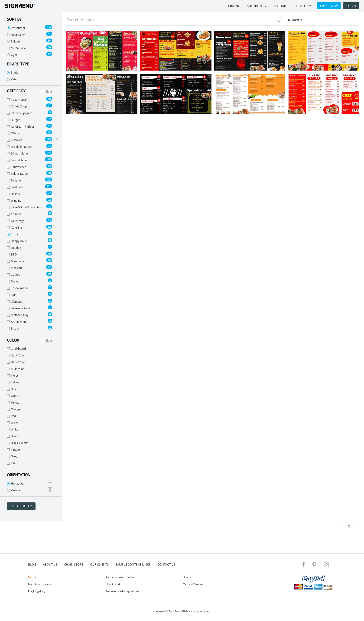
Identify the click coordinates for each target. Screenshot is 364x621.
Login (351, 6)
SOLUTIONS (257, 6)
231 (49, 186)
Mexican (30, 267)
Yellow (13, 402)
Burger (30, 119)
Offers (30, 133)
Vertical (30, 490)
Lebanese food (30, 308)
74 (49, 132)
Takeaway (30, 220)
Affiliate (280, 6)
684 (49, 27)
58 (49, 99)
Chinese (30, 213)
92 (49, 119)
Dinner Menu (30, 153)
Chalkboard (16, 349)
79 (49, 166)
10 (49, 260)
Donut (30, 281)
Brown (13, 423)
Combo (30, 274)
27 (49, 193)
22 (49, 200)
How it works (114, 584)
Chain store (74, 564)
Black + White (18, 443)
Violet (13, 375)
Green (13, 396)
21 (49, 105)
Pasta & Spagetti (30, 113)
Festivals (30, 139)
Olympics (30, 301)
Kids (30, 294)
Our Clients (99, 564)
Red (11, 416)
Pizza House (30, 99)
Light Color (16, 355)
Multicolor (15, 369)
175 (49, 139)
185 (49, 159)
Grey (12, 456)
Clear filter (21, 506)
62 (49, 227)
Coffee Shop (30, 106)
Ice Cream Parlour (30, 126)
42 (49, 54)
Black (12, 436)
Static (13, 72)
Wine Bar (30, 200)
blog (32, 564)
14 (49, 126)
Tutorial (33, 577)
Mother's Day (30, 314)
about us (50, 564)
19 (49, 254)
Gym (30, 54)
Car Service (30, 48)
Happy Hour (30, 240)
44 (49, 220)
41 (49, 34)
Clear (47, 91)
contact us (166, 564)
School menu (30, 288)
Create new (329, 6)
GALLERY (302, 6)
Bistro (30, 328)
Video (13, 79)
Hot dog (30, 247)
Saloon (30, 41)
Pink (12, 463)
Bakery (30, 193)
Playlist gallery (37, 591)
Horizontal (30, 483)
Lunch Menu (30, 160)
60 (49, 173)
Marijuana (30, 261)
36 (49, 47)
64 (49, 146)
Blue (12, 389)
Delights (30, 180)
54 (49, 40)
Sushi (30, 234)
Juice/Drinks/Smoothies (30, 207)
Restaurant (30, 27)
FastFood (30, 187)
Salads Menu (30, 173)
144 (49, 153)
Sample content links (133, 564)
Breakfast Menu (30, 146)
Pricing (234, 6)
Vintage (14, 450)
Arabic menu (30, 321)
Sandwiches (30, 166)
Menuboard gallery (39, 584)
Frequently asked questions (122, 591)
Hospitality (30, 34)
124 (49, 180)
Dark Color (16, 362)
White (13, 429)
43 (49, 206)
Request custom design (120, 577)
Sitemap (188, 577)
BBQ (30, 254)
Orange (14, 409)
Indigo (13, 382)
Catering (30, 227)
